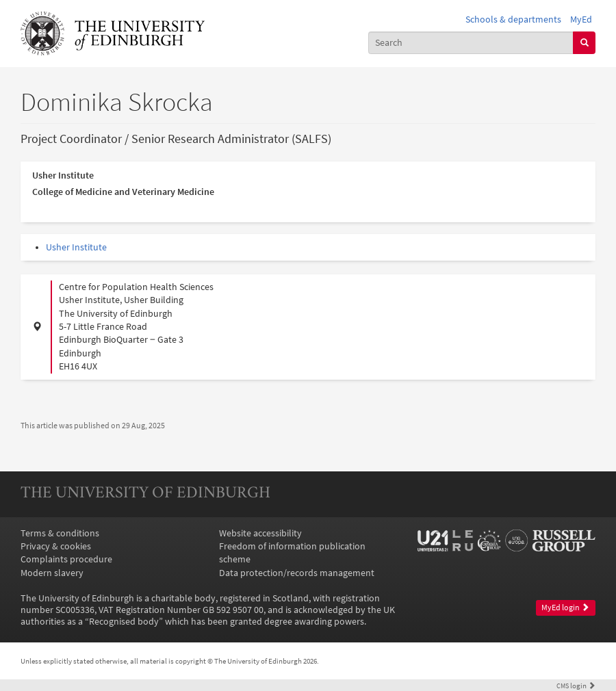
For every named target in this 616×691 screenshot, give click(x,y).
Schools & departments (513, 19)
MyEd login (565, 608)
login (576, 686)
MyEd (581, 19)
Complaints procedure (66, 559)
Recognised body (124, 622)
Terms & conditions (60, 533)
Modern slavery (52, 573)
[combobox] (471, 43)
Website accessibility (260, 533)
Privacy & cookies (56, 546)
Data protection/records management (297, 573)
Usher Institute (76, 247)
